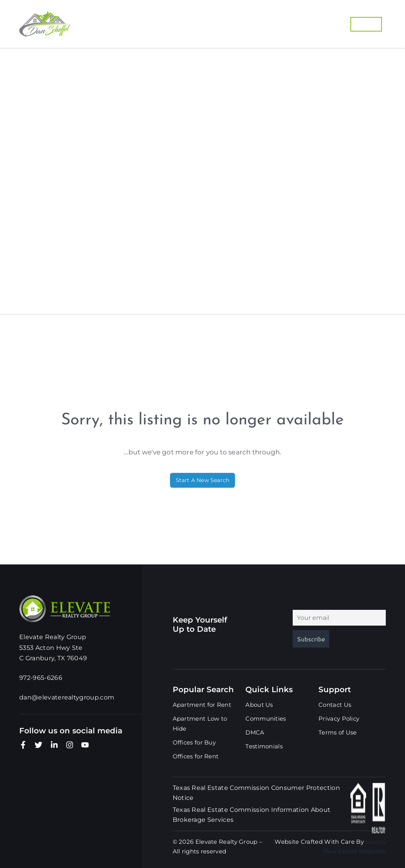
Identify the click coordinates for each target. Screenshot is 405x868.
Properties (102, 22)
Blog (24, 285)
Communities (160, 22)
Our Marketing (249, 27)
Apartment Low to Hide (200, 724)
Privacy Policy (339, 719)
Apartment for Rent (202, 705)
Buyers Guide (226, 22)
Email (301, 605)
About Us (39, 216)
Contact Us (46, 308)
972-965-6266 (312, 27)
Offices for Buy (194, 742)
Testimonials (53, 262)
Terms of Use (338, 732)
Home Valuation (298, 22)
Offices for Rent (196, 756)
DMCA (25, 239)
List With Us (182, 27)
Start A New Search (203, 480)
